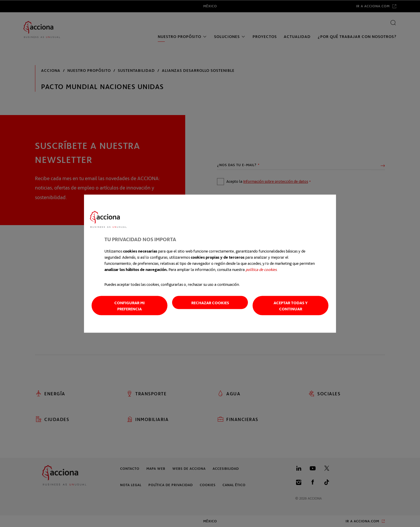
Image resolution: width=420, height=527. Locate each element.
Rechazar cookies (210, 302)
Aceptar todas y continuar (291, 305)
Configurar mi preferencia (129, 305)
